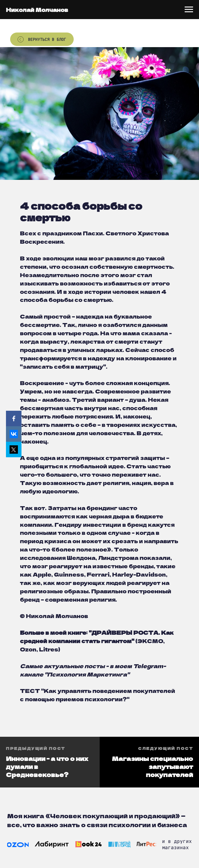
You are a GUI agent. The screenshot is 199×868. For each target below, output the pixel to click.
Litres (49, 649)
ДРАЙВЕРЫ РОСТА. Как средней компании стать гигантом (97, 637)
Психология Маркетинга (87, 674)
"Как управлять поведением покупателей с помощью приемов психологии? (98, 695)
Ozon (28, 649)
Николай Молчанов (37, 10)
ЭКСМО (150, 641)
